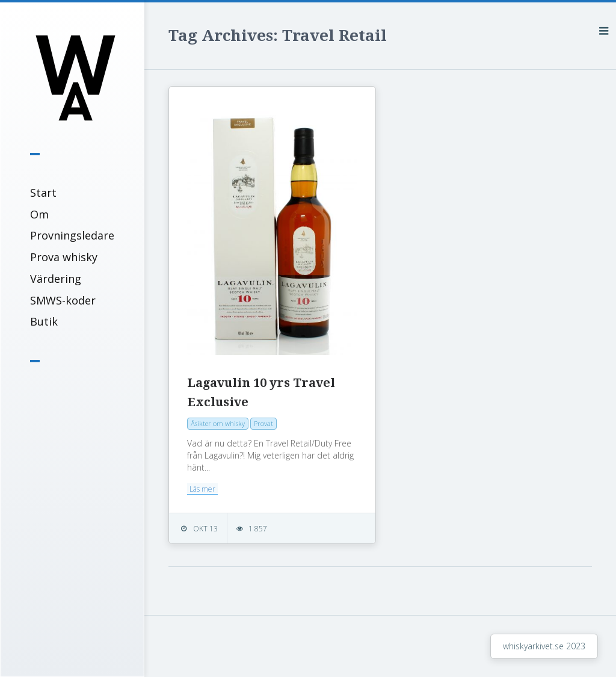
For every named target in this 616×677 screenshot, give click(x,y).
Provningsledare (72, 235)
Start (43, 193)
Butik (44, 321)
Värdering (56, 279)
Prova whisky (64, 257)
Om (39, 214)
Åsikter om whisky (218, 423)
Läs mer (202, 489)
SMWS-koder (63, 300)
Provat (263, 423)
